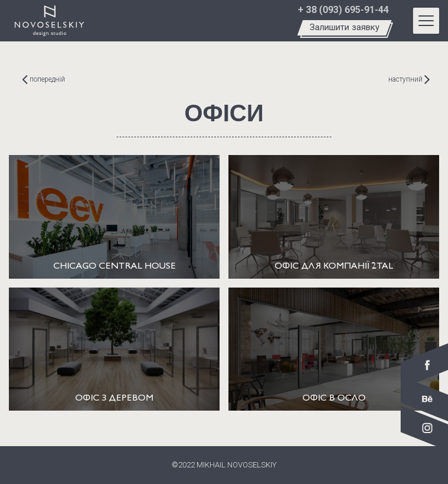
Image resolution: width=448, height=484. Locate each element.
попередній (43, 79)
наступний (409, 79)
